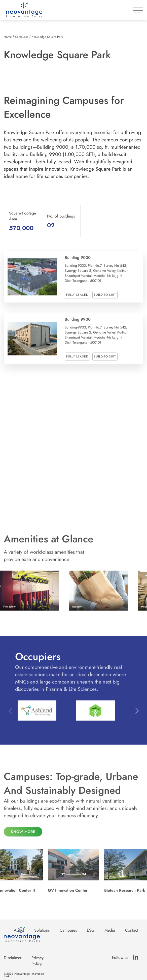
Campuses (22, 37)
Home (8, 37)
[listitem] (48, 69)
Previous (10, 715)
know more (23, 836)
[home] (23, 10)
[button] (138, 8)
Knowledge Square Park (47, 37)
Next (137, 715)
